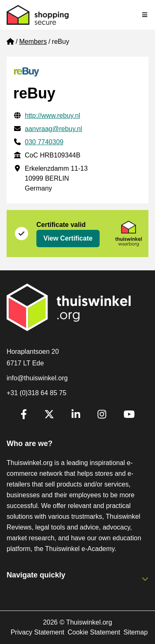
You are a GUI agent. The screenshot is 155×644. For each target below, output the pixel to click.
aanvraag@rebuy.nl (54, 129)
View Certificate (68, 238)
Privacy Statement (38, 632)
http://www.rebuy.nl (52, 116)
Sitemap (136, 632)
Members (33, 42)
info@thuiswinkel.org (37, 378)
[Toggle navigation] (145, 15)
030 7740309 (44, 142)
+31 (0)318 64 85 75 (37, 393)
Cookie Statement (94, 632)
